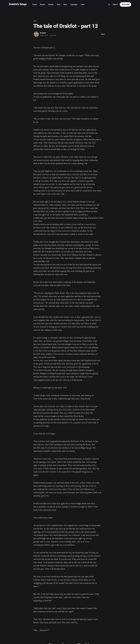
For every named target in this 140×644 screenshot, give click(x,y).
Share (103, 34)
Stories (51, 5)
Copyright (74, 5)
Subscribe (125, 4)
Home (35, 5)
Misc (65, 5)
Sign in (115, 4)
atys (35, 21)
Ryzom (43, 5)
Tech (58, 5)
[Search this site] (109, 4)
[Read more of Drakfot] (36, 34)
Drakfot (43, 33)
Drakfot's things (18, 4)
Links (82, 5)
